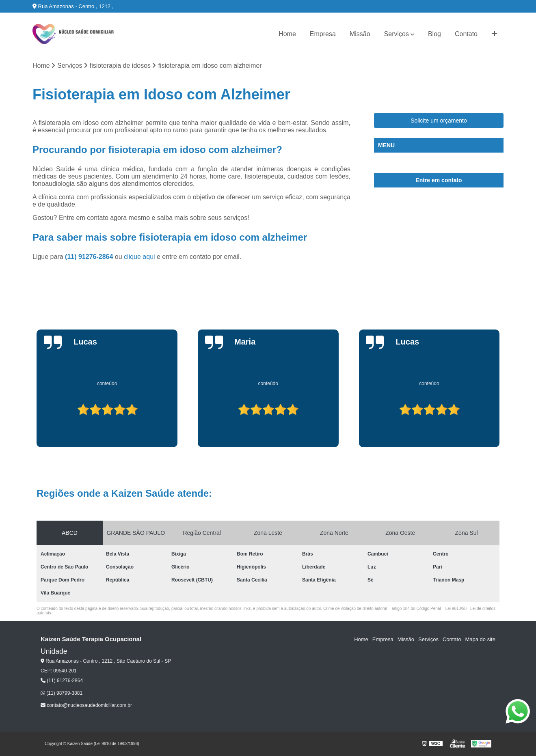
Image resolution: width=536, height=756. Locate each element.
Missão (360, 34)
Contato (466, 34)
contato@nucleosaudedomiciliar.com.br (86, 705)
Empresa (323, 34)
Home (287, 34)
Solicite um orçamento (439, 121)
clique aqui (139, 257)
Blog (434, 34)
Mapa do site (480, 639)
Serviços (397, 34)
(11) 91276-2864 (90, 257)
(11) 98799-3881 (62, 693)
